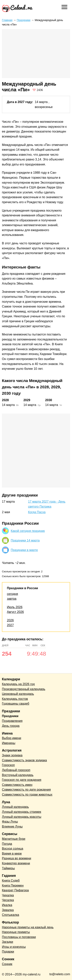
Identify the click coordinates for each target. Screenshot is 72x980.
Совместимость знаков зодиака (24, 760)
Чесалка (8, 900)
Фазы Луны (10, 822)
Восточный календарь (18, 775)
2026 (10, 620)
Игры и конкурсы (14, 947)
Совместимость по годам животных (27, 795)
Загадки (7, 942)
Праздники (24, 20)
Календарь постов (15, 699)
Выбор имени (12, 738)
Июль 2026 (15, 607)
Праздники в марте (24, 550)
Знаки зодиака (12, 755)
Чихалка (8, 895)
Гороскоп (8, 765)
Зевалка (8, 910)
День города (11, 726)
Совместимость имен (17, 785)
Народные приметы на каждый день (28, 927)
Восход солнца (13, 849)
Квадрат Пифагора (15, 890)
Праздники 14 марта (25, 540)
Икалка (7, 905)
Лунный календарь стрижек (22, 812)
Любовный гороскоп (16, 770)
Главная (7, 20)
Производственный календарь (24, 689)
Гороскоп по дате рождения (22, 780)
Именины (9, 743)
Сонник (7, 964)
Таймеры (8, 868)
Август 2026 (15, 612)
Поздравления (12, 721)
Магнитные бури (14, 839)
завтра (12, 599)
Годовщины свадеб (16, 704)
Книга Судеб (11, 881)
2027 (10, 625)
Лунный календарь (15, 807)
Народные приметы (16, 932)
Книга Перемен (13, 886)
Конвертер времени (16, 863)
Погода (7, 844)
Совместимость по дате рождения (26, 790)
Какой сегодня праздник (28, 531)
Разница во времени (17, 858)
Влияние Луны (12, 827)
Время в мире (12, 854)
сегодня (12, 594)
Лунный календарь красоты (22, 817)
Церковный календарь (18, 694)
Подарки (8, 952)
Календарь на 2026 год (18, 684)
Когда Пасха (37, 512)
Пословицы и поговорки (19, 937)
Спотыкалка (10, 915)
